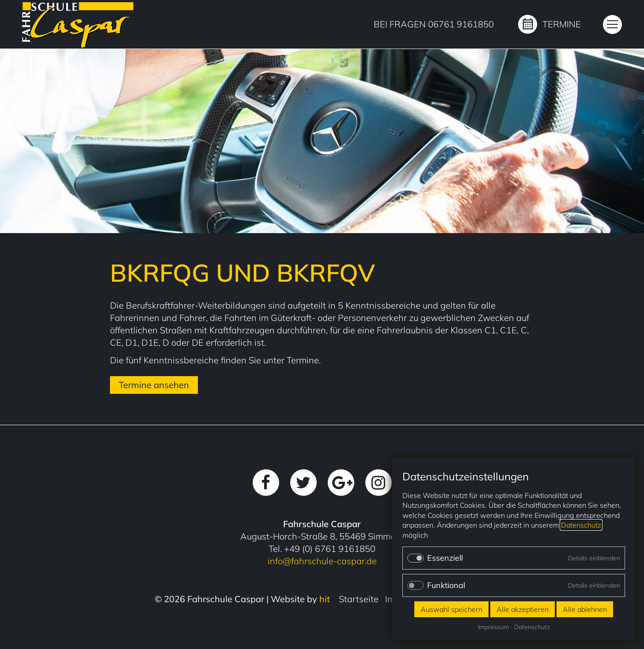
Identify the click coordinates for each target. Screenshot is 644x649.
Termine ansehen (154, 385)
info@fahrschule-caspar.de (322, 561)
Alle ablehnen (585, 609)
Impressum (493, 627)
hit (325, 599)
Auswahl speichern (451, 609)
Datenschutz (581, 525)
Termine (562, 24)
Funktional (446, 585)
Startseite (359, 599)
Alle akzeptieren (523, 609)
